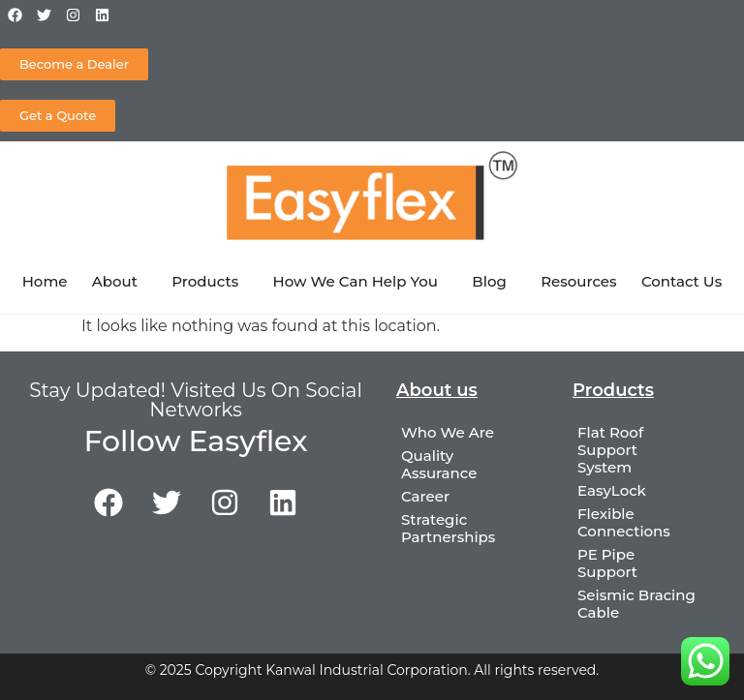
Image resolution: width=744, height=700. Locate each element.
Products (210, 282)
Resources (578, 281)
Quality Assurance (439, 464)
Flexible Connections (624, 522)
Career (425, 496)
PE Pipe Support (607, 563)
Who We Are (448, 432)
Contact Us (682, 281)
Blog (494, 282)
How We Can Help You (360, 282)
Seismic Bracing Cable (636, 604)
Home (45, 281)
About (120, 282)
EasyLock (612, 490)
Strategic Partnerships (448, 528)
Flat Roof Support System (610, 450)
